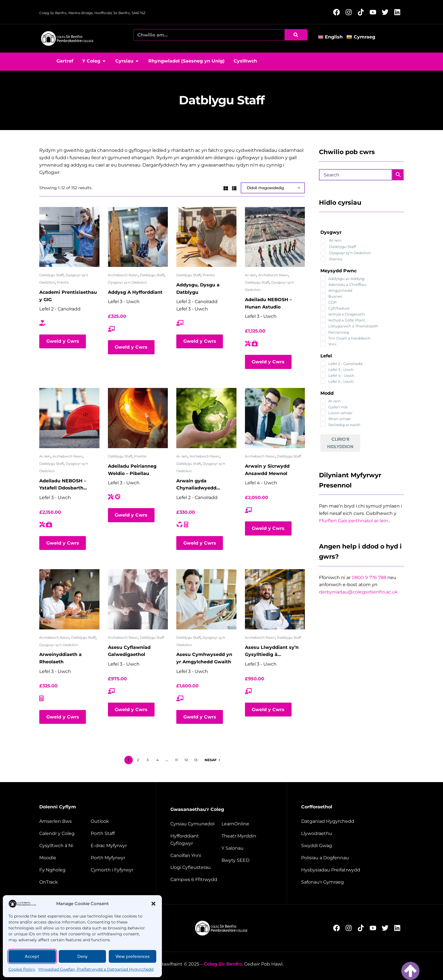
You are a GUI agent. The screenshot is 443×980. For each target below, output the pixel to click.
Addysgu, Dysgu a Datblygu (198, 289)
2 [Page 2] (138, 760)
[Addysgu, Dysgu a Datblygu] (206, 237)
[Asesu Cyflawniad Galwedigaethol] (138, 599)
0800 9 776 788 (369, 578)
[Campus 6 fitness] (195, 880)
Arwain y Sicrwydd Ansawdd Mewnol (267, 470)
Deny (82, 957)
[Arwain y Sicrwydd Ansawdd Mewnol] (275, 418)
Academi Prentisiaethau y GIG (68, 296)
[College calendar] (64, 834)
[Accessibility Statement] (352, 821)
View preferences (133, 957)
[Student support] (116, 870)
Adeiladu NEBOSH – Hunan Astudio (268, 303)
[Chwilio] (296, 35)
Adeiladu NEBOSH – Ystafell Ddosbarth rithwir (63, 485)
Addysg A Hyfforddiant (135, 292)
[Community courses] (195, 824)
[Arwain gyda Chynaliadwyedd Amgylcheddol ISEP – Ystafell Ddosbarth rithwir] (206, 418)
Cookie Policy (22, 969)
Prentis (63, 282)
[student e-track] (116, 846)
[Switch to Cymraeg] (363, 37)
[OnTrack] (64, 882)
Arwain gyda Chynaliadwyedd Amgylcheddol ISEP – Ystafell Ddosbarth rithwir (201, 485)
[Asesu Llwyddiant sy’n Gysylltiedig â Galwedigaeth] (275, 599)
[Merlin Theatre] (247, 836)
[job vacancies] (352, 846)
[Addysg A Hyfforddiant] (138, 237)
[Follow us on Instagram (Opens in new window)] (350, 12)
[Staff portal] (116, 834)
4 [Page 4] (157, 760)
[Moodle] (64, 858)
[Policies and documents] (352, 858)
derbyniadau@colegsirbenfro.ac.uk (358, 592)
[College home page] (68, 38)
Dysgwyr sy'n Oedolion (127, 282)
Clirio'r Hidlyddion (340, 443)
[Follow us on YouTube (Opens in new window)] (374, 12)
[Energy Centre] (195, 856)
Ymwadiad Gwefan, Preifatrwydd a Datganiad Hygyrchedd (96, 969)
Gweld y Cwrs (63, 341)
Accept (32, 957)
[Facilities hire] (195, 867)
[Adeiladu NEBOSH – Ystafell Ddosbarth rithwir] (69, 418)
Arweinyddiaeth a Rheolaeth (60, 658)
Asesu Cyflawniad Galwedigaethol (129, 651)
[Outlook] (116, 821)
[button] (153, 904)
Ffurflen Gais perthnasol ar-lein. (354, 521)
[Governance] (352, 834)
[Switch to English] (332, 37)
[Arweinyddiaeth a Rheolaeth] (69, 599)
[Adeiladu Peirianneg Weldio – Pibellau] (138, 418)
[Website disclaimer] (352, 870)
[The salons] (247, 848)
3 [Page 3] (148, 760)
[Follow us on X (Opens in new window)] (387, 12)
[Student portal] (116, 858)
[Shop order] (273, 188)
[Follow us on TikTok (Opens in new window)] (362, 12)
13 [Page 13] (196, 760)
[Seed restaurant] (247, 860)
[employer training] (195, 840)
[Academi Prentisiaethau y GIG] (69, 237)
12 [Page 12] (186, 760)
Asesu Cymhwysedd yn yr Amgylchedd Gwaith (204, 658)
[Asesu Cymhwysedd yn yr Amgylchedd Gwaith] (206, 599)
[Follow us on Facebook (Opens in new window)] (338, 12)
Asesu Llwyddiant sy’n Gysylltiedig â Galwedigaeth (272, 652)
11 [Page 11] (177, 760)
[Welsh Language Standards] (352, 882)
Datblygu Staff (51, 275)
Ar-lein (251, 275)
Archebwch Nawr (123, 275)
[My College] (64, 870)
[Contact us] (64, 846)
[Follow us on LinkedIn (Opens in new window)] (399, 12)
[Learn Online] (247, 824)
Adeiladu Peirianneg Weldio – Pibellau (132, 470)
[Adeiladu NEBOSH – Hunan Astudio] (275, 237)
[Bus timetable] (64, 821)
